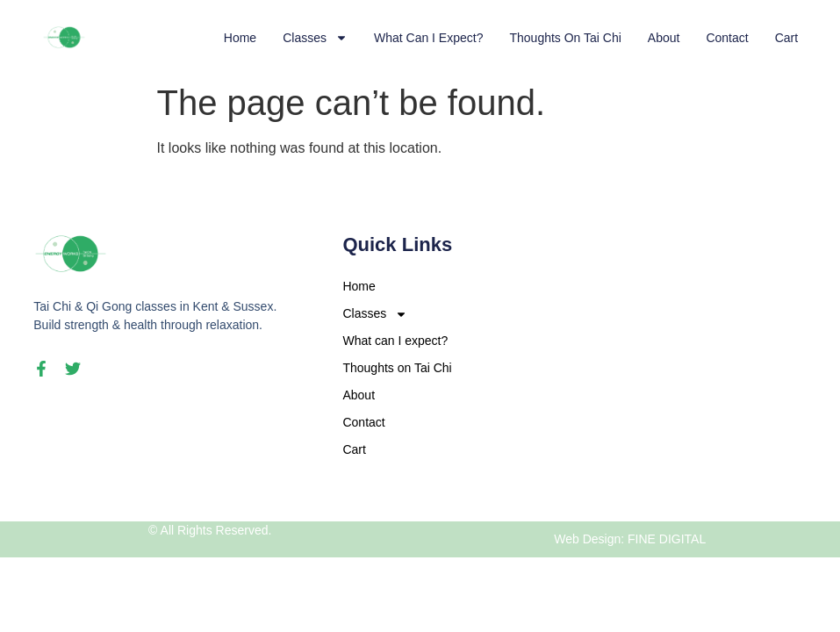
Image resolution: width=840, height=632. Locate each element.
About (664, 38)
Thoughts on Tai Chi (565, 38)
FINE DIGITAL (667, 539)
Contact (727, 38)
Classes (315, 38)
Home (240, 38)
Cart (786, 38)
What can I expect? (429, 38)
